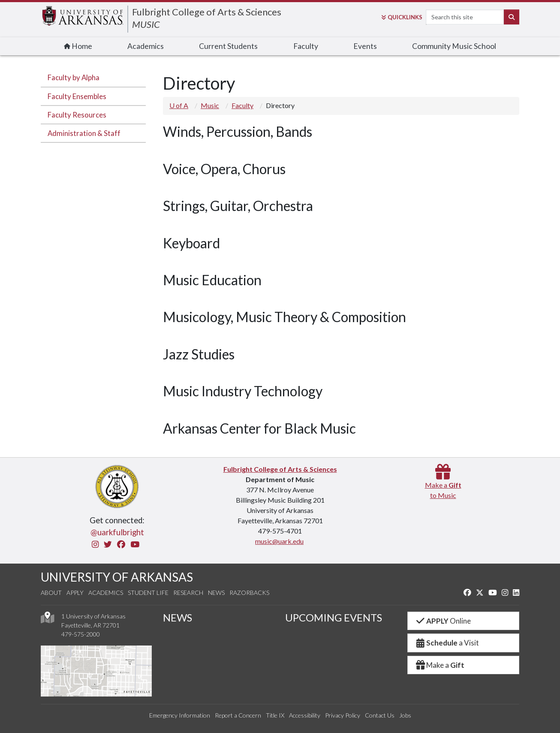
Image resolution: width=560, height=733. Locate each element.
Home (78, 46)
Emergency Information (180, 715)
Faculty (306, 46)
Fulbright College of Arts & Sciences (207, 12)
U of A (179, 105)
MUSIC (146, 24)
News (216, 593)
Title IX (275, 715)
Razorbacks (249, 593)
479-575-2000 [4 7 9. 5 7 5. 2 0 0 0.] (81, 634)
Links (402, 17)
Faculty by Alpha (74, 77)
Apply (75, 593)
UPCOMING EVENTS (334, 617)
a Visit (447, 643)
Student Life (148, 593)
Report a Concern (238, 715)
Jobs (405, 715)
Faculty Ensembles (77, 96)
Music (210, 105)
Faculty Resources (77, 115)
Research (188, 593)
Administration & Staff (84, 133)
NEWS (178, 617)
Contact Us (380, 715)
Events (365, 46)
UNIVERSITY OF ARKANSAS (117, 577)
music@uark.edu (279, 541)
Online (443, 621)
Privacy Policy (343, 715)
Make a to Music (443, 485)
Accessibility (305, 715)
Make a (440, 665)
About (51, 593)
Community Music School (454, 46)
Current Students (228, 46)
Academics (146, 46)
